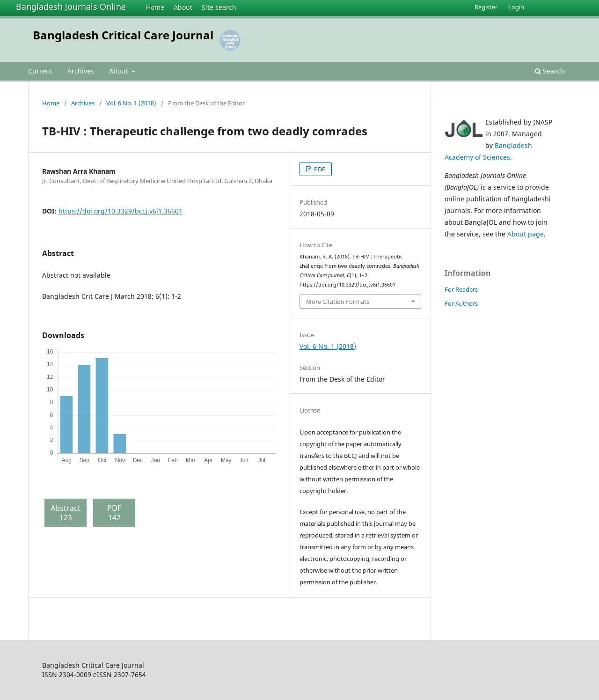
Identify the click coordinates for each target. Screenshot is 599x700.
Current (40, 71)
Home (155, 7)
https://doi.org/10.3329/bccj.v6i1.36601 (121, 211)
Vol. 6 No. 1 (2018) (131, 103)
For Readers (461, 289)
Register (486, 7)
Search (550, 71)
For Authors (461, 303)
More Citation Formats (338, 302)
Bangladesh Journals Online (71, 7)
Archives (81, 71)
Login (516, 7)
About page (526, 234)
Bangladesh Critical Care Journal (123, 35)
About (183, 7)
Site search (219, 7)
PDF (319, 169)
